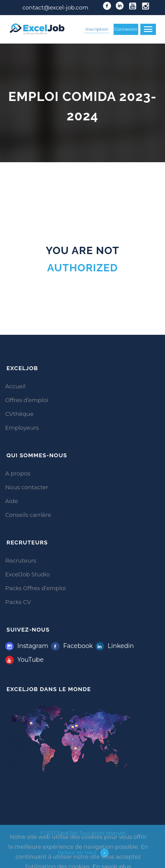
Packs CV (18, 602)
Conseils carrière (28, 515)
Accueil (15, 386)
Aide (11, 501)
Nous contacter (27, 487)
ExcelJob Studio (27, 574)
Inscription (97, 29)
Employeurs (22, 428)
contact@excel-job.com (56, 7)
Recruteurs (21, 560)
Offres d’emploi (27, 400)
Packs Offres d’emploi (36, 588)
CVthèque (19, 414)
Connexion (126, 29)
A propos (18, 473)
